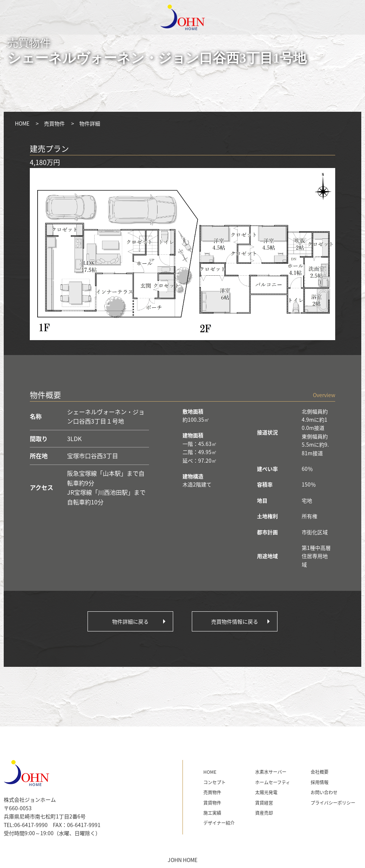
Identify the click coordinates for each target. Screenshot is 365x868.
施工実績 (212, 813)
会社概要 (320, 772)
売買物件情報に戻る (235, 621)
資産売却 (264, 813)
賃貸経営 (264, 803)
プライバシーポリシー (333, 803)
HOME (22, 123)
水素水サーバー (271, 772)
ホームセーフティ (273, 782)
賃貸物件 (212, 803)
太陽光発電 (266, 792)
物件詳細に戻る (130, 621)
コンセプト (215, 782)
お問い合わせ (324, 792)
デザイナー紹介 (219, 823)
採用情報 (320, 782)
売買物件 (54, 123)
